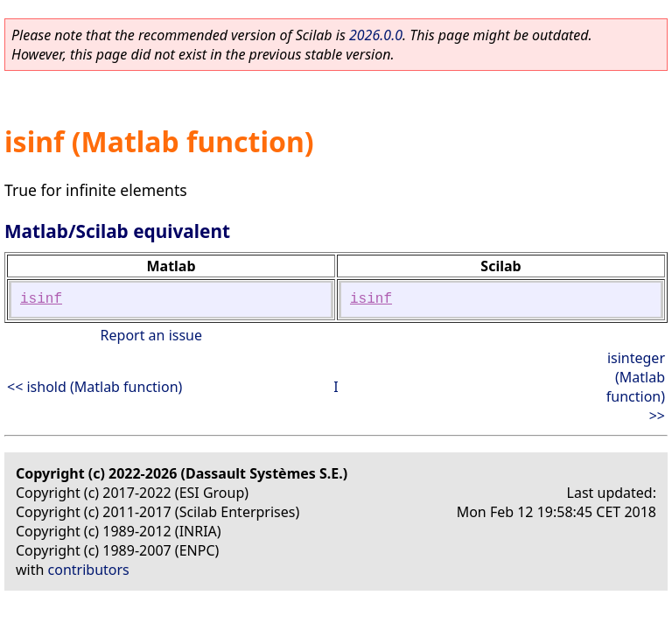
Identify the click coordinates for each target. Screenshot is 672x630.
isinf (41, 299)
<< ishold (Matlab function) (94, 387)
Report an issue (151, 335)
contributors (89, 570)
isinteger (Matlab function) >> (636, 387)
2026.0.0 (376, 35)
